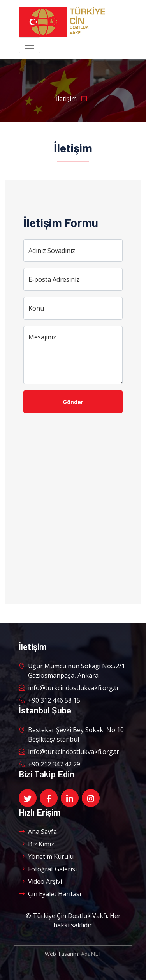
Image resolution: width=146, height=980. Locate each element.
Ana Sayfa (38, 832)
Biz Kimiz (36, 844)
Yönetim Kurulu (46, 856)
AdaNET (91, 954)
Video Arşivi (40, 881)
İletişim (73, 99)
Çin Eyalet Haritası (50, 894)
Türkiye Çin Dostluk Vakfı (70, 916)
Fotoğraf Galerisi (48, 869)
